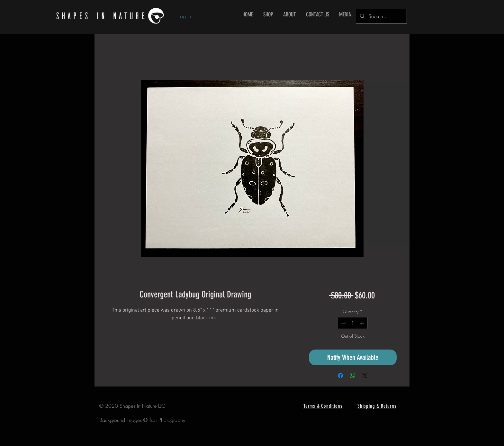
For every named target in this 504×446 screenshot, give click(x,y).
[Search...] (381, 16)
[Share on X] (365, 376)
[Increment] (362, 323)
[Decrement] (343, 323)
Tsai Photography (167, 420)
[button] (268, 15)
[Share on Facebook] (340, 376)
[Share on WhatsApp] (353, 376)
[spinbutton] (353, 323)
